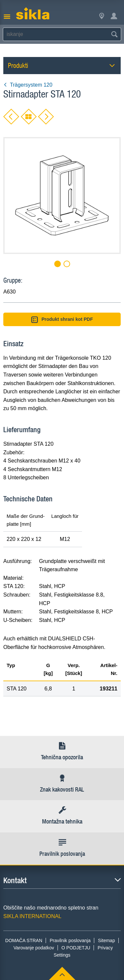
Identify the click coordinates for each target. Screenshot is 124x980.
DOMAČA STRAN (24, 940)
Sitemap (106, 940)
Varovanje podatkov (34, 948)
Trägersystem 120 (28, 85)
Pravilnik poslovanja (70, 940)
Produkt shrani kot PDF (62, 320)
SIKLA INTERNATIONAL (32, 916)
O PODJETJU (76, 948)
